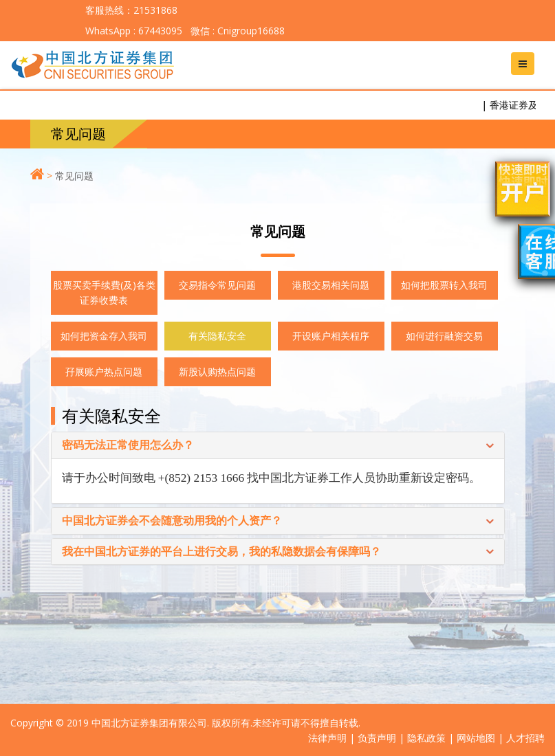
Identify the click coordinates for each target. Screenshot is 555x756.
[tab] (278, 445)
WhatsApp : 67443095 (134, 31)
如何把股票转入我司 (444, 285)
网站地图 (476, 738)
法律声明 (327, 738)
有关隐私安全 (217, 336)
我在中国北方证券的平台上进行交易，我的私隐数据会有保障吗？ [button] (221, 552)
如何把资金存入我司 (104, 336)
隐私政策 (426, 738)
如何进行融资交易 (444, 336)
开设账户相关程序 (331, 336)
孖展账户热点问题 (104, 371)
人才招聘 (525, 738)
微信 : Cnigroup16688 (236, 31)
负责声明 (377, 738)
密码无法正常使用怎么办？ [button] (128, 445)
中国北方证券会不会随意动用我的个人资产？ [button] (172, 521)
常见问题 (74, 176)
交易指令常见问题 (217, 285)
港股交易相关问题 (331, 285)
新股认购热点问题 (217, 371)
